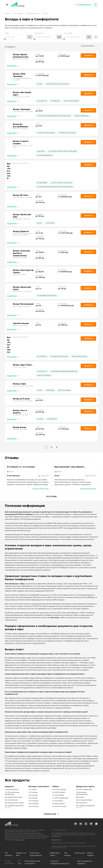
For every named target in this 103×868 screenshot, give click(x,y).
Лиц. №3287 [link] (24, 235)
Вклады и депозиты (33, 13)
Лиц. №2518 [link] (27, 306)
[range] (19, 37)
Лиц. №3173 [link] (27, 219)
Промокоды (80, 853)
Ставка (7, 33)
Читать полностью (41, 489)
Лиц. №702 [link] (25, 337)
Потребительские (11, 790)
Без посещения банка (84, 800)
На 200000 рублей (59, 806)
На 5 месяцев (33, 801)
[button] (7, 5)
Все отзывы (52, 496)
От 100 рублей (58, 801)
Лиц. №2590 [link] (26, 97)
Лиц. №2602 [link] (29, 111)
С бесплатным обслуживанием (82, 793)
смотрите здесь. (20, 840)
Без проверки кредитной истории (14, 807)
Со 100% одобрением (60, 798)
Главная (7, 13)
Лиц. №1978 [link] (16, 80)
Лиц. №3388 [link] (28, 197)
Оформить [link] (88, 55)
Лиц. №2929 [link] (23, 129)
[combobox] (89, 46)
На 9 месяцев (33, 806)
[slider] (19, 39)
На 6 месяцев (33, 804)
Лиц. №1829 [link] (22, 275)
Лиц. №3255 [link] (24, 59)
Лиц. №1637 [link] (24, 430)
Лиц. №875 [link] (25, 163)
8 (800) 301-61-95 (57, 840)
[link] (75, 824)
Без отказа (80, 797)
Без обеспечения (11, 800)
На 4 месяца (33, 798)
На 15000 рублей (59, 804)
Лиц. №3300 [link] (27, 291)
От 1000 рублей (58, 795)
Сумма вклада (39, 33)
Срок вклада (68, 33)
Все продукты (18, 13)
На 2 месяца (33, 792)
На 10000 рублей (59, 792)
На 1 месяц (32, 790)
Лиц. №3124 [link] (23, 367)
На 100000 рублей (59, 790)
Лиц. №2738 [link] (23, 258)
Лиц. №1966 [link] (24, 326)
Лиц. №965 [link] (30, 386)
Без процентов (82, 803)
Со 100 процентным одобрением (12, 793)
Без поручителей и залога (14, 803)
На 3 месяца (33, 795)
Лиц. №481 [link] (25, 415)
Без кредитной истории (14, 797)
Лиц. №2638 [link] (28, 401)
